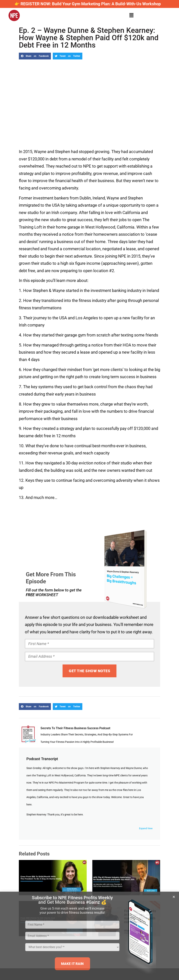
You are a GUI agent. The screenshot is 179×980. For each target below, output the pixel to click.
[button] (174, 898)
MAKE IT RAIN (72, 965)
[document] (89, 490)
